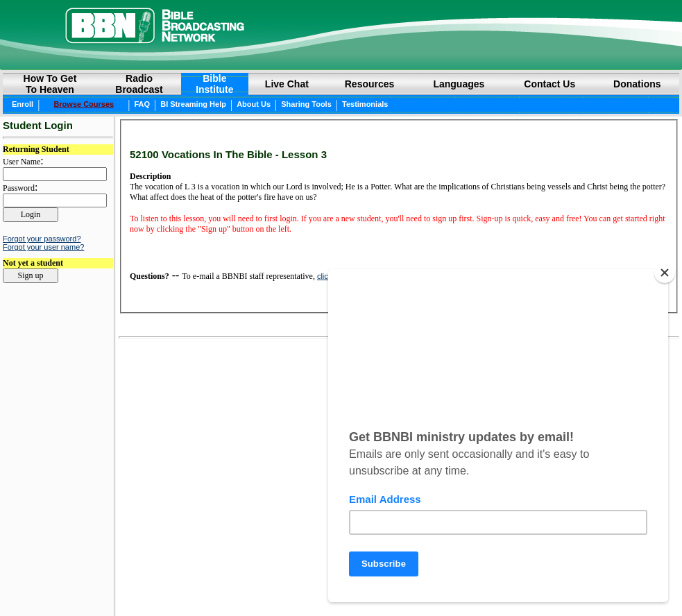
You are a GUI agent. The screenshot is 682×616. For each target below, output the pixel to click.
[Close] (665, 273)
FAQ (142, 104)
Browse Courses (84, 104)
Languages (459, 84)
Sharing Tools (306, 104)
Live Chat (287, 84)
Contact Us (549, 84)
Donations (637, 84)
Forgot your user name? (43, 247)
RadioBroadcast (139, 84)
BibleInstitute (214, 84)
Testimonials (365, 104)
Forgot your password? (42, 239)
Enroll (23, 104)
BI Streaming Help (193, 104)
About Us (254, 104)
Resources (370, 84)
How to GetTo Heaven (50, 84)
